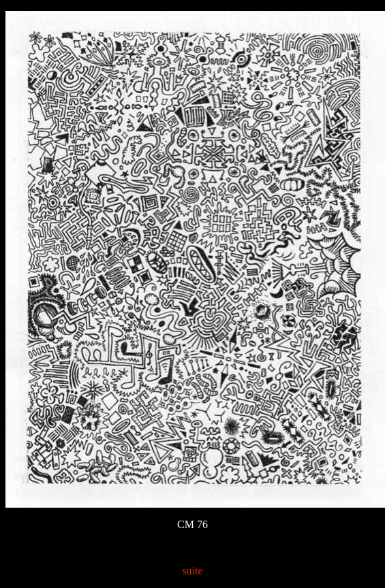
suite (192, 571)
